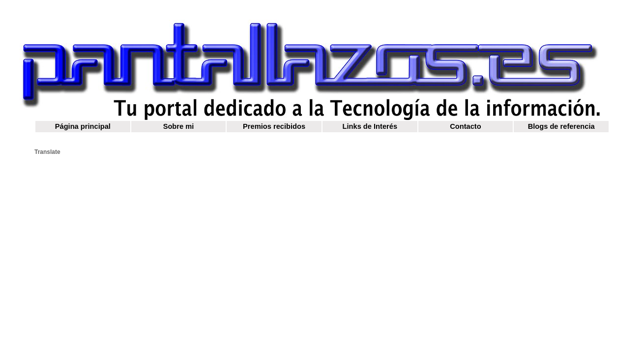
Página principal (83, 126)
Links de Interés (370, 126)
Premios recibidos (274, 126)
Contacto (466, 126)
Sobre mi (179, 126)
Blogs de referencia (561, 126)
